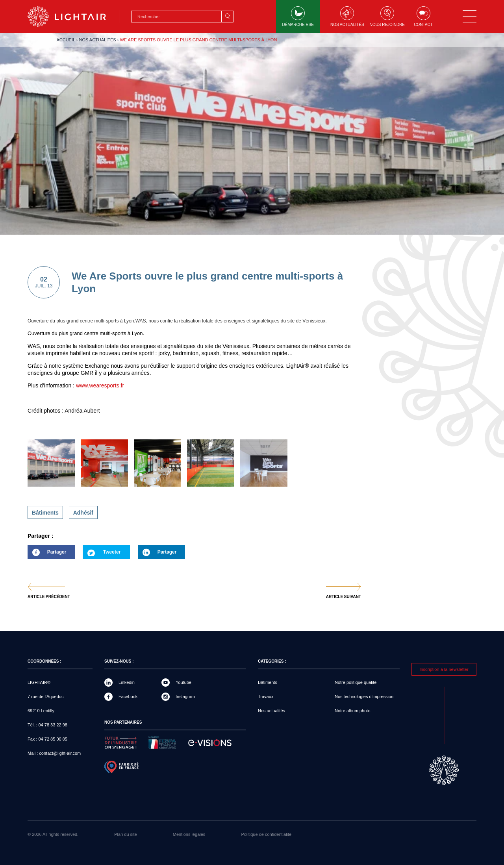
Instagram (185, 696)
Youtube (183, 682)
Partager (47, 554)
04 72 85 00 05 (53, 739)
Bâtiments (45, 513)
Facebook (128, 696)
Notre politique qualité (356, 682)
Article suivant (344, 597)
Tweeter (112, 552)
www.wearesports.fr (100, 385)
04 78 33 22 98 (53, 725)
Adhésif (83, 513)
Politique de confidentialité (266, 834)
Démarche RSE (298, 17)
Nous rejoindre (387, 17)
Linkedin (127, 682)
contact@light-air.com (60, 753)
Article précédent (49, 597)
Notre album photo (353, 711)
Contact (423, 17)
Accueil (66, 40)
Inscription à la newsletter (444, 669)
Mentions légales (189, 834)
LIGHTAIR (73, 17)
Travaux (266, 696)
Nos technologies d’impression (364, 696)
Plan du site (125, 834)
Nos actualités (347, 17)
